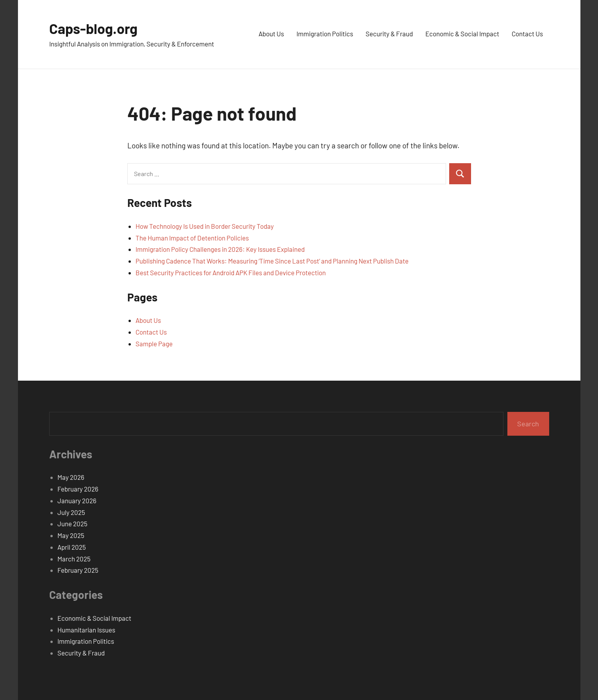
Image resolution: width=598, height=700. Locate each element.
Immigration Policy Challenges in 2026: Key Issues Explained (220, 249)
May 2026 (71, 477)
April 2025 (72, 547)
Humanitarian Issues (86, 630)
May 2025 (71, 535)
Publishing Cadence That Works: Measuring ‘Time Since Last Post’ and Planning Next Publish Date (272, 261)
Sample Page (154, 344)
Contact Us (527, 34)
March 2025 (74, 559)
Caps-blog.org (93, 28)
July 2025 (71, 512)
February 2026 (78, 489)
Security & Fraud (389, 34)
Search (528, 424)
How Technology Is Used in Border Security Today (205, 226)
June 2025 (72, 524)
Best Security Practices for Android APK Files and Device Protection (231, 273)
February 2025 (78, 570)
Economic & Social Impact (462, 34)
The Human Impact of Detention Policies (192, 238)
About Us (271, 34)
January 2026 (77, 501)
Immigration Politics (325, 34)
